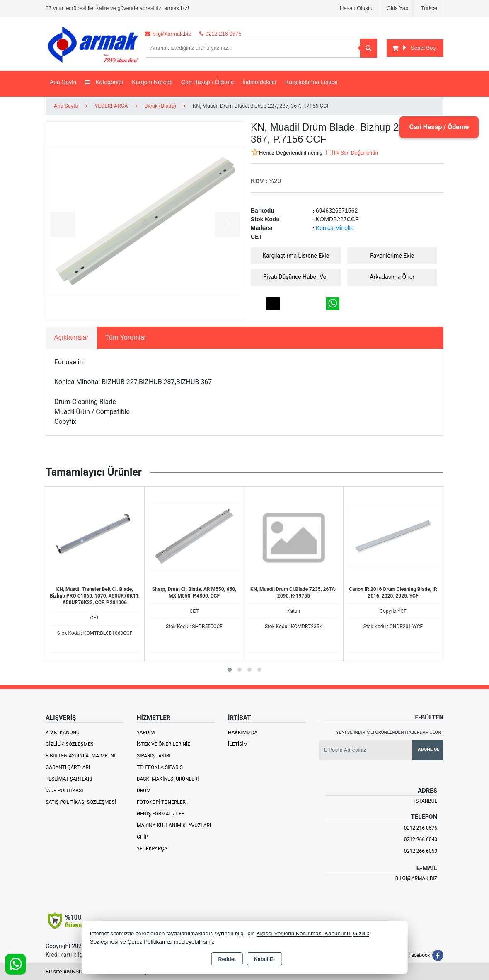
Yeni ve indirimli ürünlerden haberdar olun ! (390, 732)
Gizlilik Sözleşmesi (70, 744)
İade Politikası (64, 791)
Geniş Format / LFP (161, 814)
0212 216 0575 (421, 828)
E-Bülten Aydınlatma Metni (81, 756)
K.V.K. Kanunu (63, 733)
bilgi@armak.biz (416, 878)
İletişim (238, 744)
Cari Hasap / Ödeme (208, 82)
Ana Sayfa (63, 82)
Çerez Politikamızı (150, 942)
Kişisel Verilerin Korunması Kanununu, (304, 933)
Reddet (227, 959)
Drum (144, 791)
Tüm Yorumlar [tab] (126, 338)
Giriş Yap (397, 8)
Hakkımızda (243, 733)
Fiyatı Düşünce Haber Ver (296, 277)
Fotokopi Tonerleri (162, 802)
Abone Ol (428, 749)
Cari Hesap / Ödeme (439, 127)
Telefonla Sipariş (160, 767)
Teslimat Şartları (69, 779)
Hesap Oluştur (357, 8)
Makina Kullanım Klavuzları (174, 825)
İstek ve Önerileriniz (164, 744)
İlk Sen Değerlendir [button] (352, 153)
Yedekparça (152, 849)
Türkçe (429, 8)
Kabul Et (265, 959)
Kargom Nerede (152, 82)
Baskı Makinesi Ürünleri (168, 779)
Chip (142, 837)
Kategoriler (104, 82)
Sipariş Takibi (154, 756)
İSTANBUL (426, 801)
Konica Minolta (335, 228)
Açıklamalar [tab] (71, 338)
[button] (230, 670)
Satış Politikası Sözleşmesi (81, 802)
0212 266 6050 (421, 851)
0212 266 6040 (421, 840)
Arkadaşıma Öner (392, 277)
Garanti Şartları (68, 767)
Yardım (146, 733)
